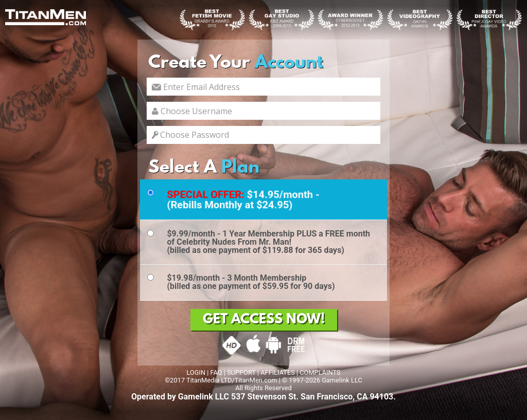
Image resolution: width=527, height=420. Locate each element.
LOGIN (196, 372)
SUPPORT (241, 372)
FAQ (216, 372)
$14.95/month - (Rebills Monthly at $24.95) (243, 199)
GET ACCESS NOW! (264, 320)
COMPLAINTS (320, 372)
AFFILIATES (278, 372)
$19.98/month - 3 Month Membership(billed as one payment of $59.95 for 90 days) (251, 282)
